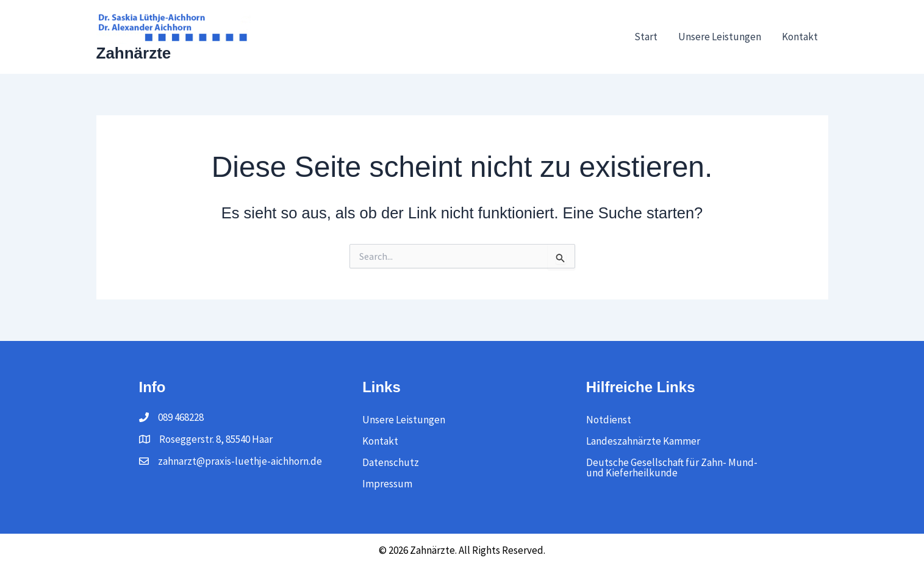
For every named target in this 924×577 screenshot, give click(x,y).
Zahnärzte (134, 53)
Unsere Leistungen (720, 37)
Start (646, 37)
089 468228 (181, 417)
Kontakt (800, 37)
